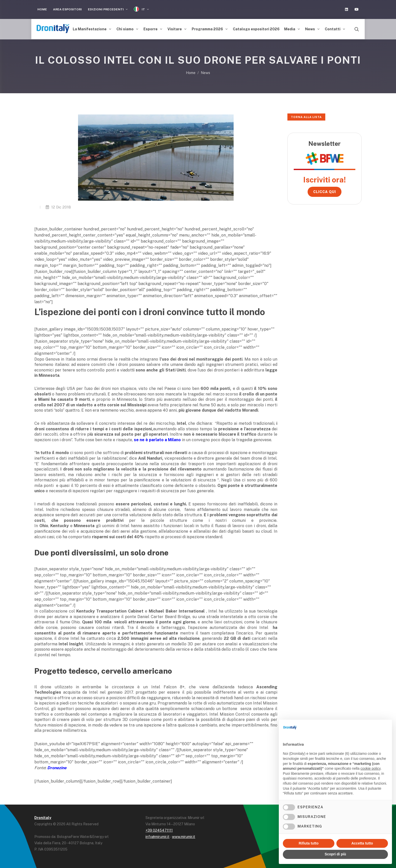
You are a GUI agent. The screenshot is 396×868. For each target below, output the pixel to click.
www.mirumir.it (184, 837)
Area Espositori (67, 9)
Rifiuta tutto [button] (309, 843)
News (205, 73)
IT (141, 9)
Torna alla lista (306, 117)
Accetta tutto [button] (362, 843)
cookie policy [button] (370, 768)
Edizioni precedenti (108, 9)
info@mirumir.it (157, 837)
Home (42, 9)
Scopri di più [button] (336, 854)
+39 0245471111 (159, 830)
